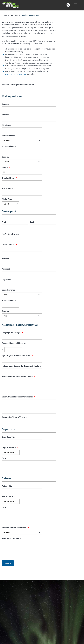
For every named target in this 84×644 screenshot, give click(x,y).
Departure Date (9, 447)
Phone (5, 167)
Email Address (8, 178)
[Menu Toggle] (78, 5)
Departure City (8, 437)
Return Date (7, 496)
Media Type (7, 199)
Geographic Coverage (11, 333)
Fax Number (7, 188)
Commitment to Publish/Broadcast (17, 397)
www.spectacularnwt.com (16, 74)
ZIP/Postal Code (9, 146)
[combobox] (4, 172)
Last (32, 222)
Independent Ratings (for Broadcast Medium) (22, 366)
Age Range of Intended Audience (16, 355)
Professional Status (10, 234)
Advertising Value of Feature (14, 417)
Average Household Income (14, 343)
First (4, 222)
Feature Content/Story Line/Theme (17, 376)
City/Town (6, 125)
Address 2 (6, 115)
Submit (8, 563)
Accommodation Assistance (14, 527)
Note (4, 458)
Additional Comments (12, 538)
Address (5, 104)
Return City (7, 486)
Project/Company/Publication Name (18, 84)
